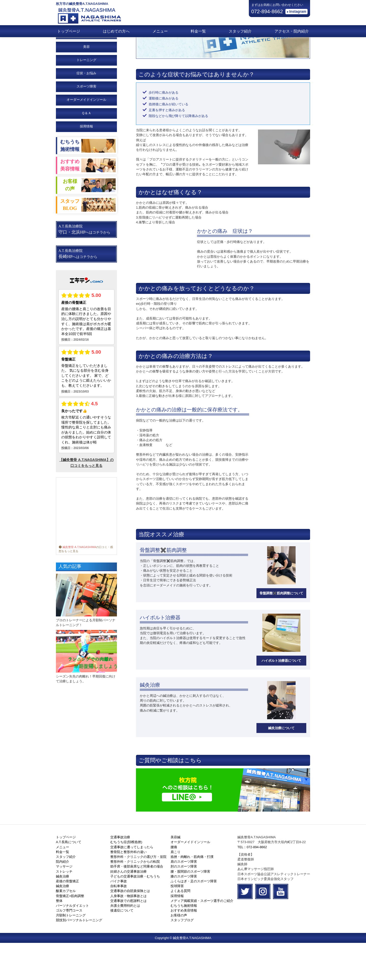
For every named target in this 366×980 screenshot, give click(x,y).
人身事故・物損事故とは (128, 933)
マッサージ (64, 904)
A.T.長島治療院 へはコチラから (84, 267)
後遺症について (122, 948)
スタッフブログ (182, 957)
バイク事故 (119, 918)
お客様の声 (179, 952)
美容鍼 (176, 874)
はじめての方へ (116, 31)
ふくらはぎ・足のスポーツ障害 (194, 918)
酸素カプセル (66, 928)
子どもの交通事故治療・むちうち (135, 913)
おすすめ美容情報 (184, 948)
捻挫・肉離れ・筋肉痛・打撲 (192, 894)
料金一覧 (198, 31)
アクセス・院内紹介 (292, 31)
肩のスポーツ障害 (184, 899)
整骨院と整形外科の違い (128, 889)
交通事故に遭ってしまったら (132, 884)
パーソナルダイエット (72, 943)
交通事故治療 (120, 874)
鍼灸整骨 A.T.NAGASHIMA (77, 584)
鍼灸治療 (63, 913)
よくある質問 (180, 928)
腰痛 (174, 884)
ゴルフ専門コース (69, 948)
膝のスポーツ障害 (184, 913)
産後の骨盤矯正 (67, 918)
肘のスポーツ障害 (184, 904)
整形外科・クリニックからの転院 (135, 899)
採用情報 (86, 163)
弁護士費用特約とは (125, 943)
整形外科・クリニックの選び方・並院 (138, 894)
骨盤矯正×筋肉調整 (70, 933)
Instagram (298, 11)
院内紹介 (63, 899)
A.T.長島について (69, 879)
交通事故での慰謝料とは (128, 938)
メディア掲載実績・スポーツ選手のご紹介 (202, 938)
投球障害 (177, 923)
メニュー (160, 31)
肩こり (176, 889)
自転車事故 (119, 923)
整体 (59, 938)
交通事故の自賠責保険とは (130, 928)
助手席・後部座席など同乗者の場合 (137, 904)
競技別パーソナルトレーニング (79, 957)
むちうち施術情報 (184, 943)
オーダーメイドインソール (190, 879)
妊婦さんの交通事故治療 (128, 909)
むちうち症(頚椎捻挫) (126, 879)
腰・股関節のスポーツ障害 (190, 909)
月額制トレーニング (71, 952)
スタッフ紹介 (240, 31)
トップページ (69, 31)
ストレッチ (64, 909)
